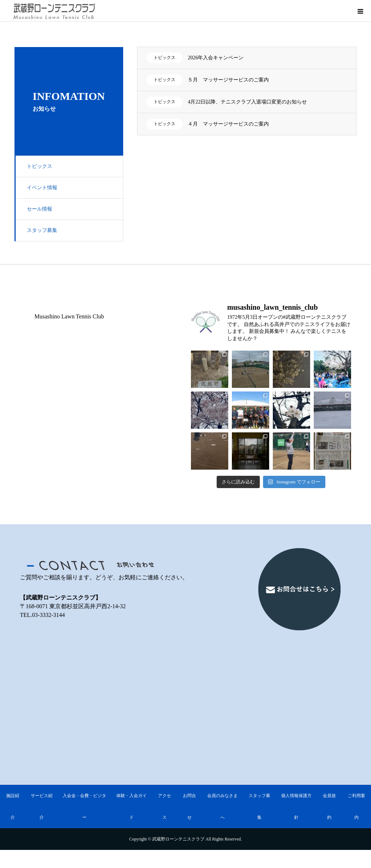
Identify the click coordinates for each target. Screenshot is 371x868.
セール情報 (39, 209)
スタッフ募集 (42, 230)
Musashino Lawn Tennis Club (69, 316)
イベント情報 (42, 188)
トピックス (39, 166)
